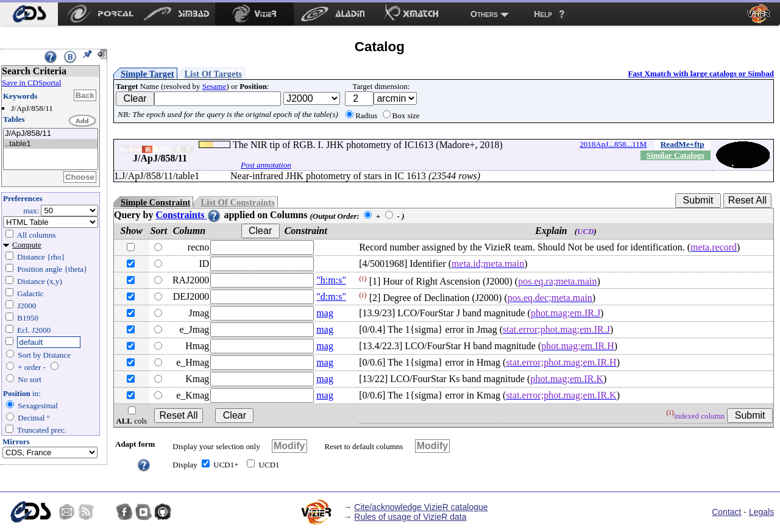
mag (325, 313)
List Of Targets (213, 74)
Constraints (188, 215)
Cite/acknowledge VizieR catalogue (421, 507)
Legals (761, 512)
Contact (726, 512)
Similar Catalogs (675, 155)
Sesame (214, 86)
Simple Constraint (155, 202)
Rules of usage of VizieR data (410, 517)
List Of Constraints (237, 202)
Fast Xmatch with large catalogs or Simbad (701, 73)
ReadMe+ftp (682, 144)
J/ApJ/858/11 (51, 134)
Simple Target (147, 74)
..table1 (51, 144)
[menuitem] (29, 14)
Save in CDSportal (32, 83)
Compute (27, 245)
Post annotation (266, 165)
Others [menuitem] (484, 14)
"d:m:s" (331, 296)
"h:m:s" (331, 280)
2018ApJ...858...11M (613, 144)
